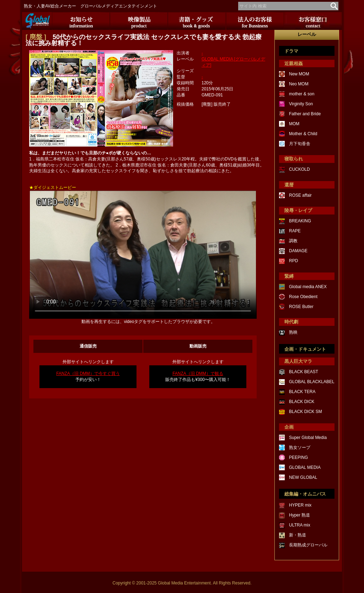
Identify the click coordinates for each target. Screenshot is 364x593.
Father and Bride (305, 114)
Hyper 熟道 (299, 515)
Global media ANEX (308, 287)
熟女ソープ (300, 448)
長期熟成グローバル (308, 545)
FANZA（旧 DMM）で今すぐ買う (88, 374)
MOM (294, 124)
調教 (293, 241)
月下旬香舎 (300, 144)
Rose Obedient (303, 297)
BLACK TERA (302, 392)
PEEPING (298, 457)
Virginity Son (301, 104)
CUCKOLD (299, 169)
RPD (293, 261)
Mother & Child (303, 134)
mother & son (302, 94)
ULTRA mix (300, 525)
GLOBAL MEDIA (305, 467)
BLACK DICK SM (306, 412)
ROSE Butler (301, 307)
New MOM (299, 74)
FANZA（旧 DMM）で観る (198, 374)
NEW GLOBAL (303, 477)
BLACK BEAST (304, 372)
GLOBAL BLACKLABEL (312, 382)
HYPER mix (300, 505)
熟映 (293, 332)
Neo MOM (299, 84)
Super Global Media (308, 438)
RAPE (295, 231)
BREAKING (300, 221)
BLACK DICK (302, 402)
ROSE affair (300, 195)
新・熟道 (298, 535)
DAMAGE (298, 251)
